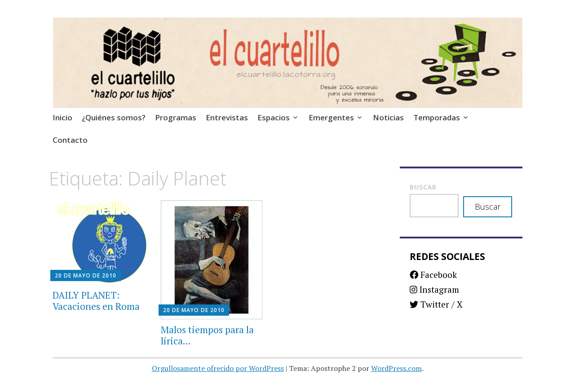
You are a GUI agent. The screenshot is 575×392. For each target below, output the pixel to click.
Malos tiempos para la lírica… (207, 335)
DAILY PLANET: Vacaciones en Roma (96, 301)
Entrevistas (227, 117)
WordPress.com (396, 368)
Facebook (433, 275)
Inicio (62, 117)
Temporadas (437, 117)
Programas (176, 117)
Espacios (274, 117)
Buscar (423, 187)
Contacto (70, 140)
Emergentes (331, 117)
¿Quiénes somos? (114, 117)
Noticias (388, 117)
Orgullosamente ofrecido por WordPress (218, 368)
